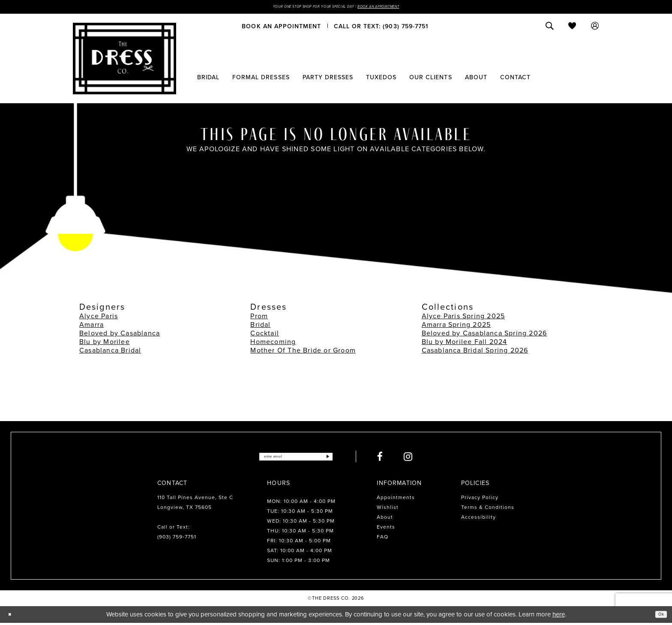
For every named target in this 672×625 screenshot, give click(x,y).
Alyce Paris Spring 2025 (463, 318)
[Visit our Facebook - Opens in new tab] (400, 459)
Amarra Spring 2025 (456, 327)
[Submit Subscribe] (346, 459)
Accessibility (478, 519)
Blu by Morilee (105, 344)
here (559, 616)
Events (386, 529)
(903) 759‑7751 (177, 539)
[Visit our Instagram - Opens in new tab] (428, 459)
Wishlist (388, 509)
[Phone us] (381, 28)
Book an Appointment (404, 8)
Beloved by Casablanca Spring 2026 (484, 335)
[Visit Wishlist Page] (572, 28)
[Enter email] (296, 459)
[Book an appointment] (281, 28)
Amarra (91, 327)
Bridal (260, 327)
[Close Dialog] (13, 617)
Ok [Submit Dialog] (658, 616)
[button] (595, 28)
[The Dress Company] (124, 60)
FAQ (382, 539)
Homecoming (273, 344)
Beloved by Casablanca (120, 335)
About (385, 519)
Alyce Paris (99, 318)
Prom (259, 318)
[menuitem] (281, 28)
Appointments (396, 499)
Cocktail (265, 335)
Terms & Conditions (488, 509)
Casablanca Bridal (110, 352)
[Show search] (550, 28)
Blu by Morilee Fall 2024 (465, 344)
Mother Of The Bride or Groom (303, 352)
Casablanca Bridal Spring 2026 (475, 352)
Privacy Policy (480, 499)
